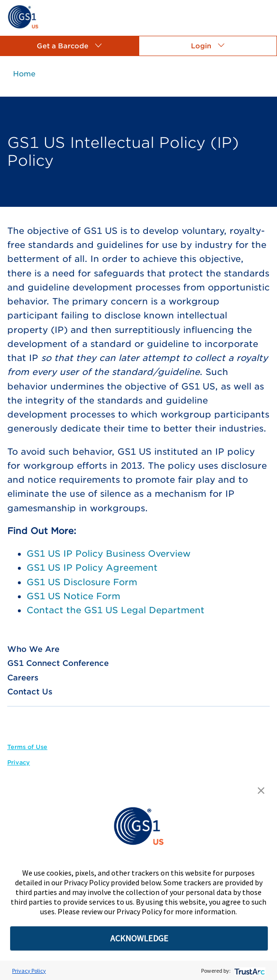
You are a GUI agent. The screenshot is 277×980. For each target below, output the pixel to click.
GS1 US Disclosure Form (82, 582)
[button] (69, 46)
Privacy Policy (29, 971)
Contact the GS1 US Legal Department (116, 610)
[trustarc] (249, 971)
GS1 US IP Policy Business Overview (109, 554)
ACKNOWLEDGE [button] (139, 938)
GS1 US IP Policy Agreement (92, 568)
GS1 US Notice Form (73, 596)
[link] (23, 16)
